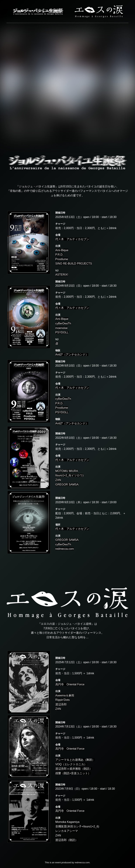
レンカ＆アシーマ (67, 831)
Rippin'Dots (62, 700)
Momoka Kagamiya (67, 822)
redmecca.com (65, 549)
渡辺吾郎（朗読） (67, 840)
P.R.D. (59, 255)
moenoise (61, 328)
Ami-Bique (62, 250)
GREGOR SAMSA (67, 484)
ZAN (58, 480)
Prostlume (62, 259)
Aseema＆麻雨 (65, 695)
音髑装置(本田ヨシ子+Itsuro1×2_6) (77, 826)
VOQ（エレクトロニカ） (71, 764)
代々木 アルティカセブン (72, 239)
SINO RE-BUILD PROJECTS (74, 264)
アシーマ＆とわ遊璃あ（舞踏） (75, 760)
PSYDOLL (62, 332)
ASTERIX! (62, 275)
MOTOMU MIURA (67, 471)
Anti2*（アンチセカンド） (72, 355)
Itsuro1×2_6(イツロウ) (69, 475)
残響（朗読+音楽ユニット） (73, 773)
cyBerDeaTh (63, 323)
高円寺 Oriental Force (70, 684)
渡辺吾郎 (61, 704)
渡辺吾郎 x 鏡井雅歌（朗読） (74, 769)
